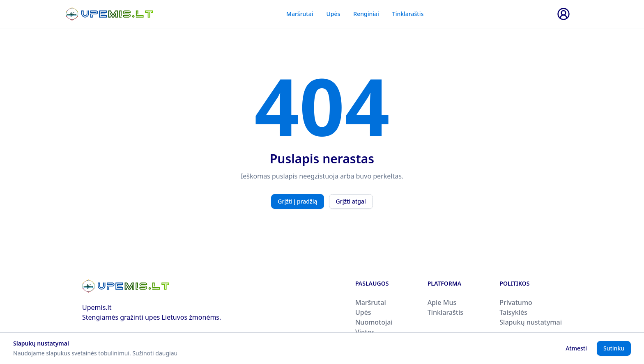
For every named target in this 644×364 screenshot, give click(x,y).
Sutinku (614, 348)
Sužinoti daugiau (155, 353)
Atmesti (576, 348)
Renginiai (366, 14)
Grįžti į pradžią (297, 201)
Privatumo (516, 302)
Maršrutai (300, 14)
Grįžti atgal (351, 201)
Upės (333, 14)
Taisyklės (513, 312)
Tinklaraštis (408, 14)
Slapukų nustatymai (531, 322)
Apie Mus (442, 302)
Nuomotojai (374, 322)
